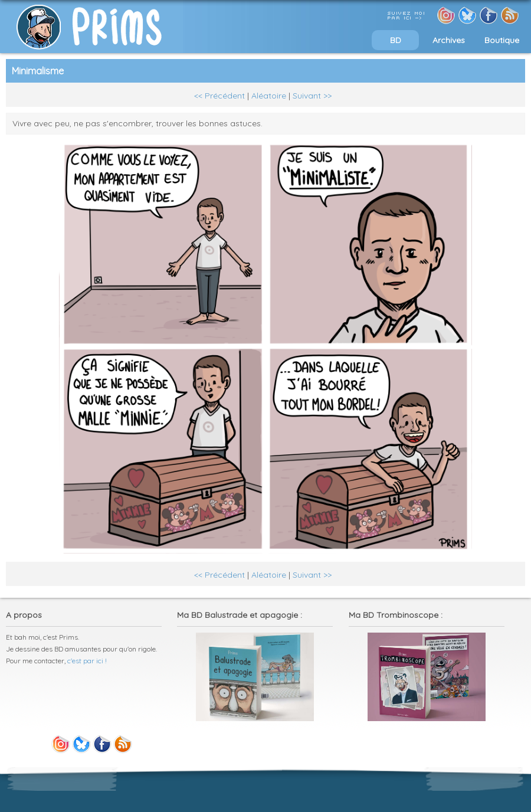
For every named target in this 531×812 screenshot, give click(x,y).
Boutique (502, 40)
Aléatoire (269, 96)
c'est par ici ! (87, 661)
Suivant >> (312, 96)
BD (396, 40)
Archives (449, 40)
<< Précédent (219, 96)
